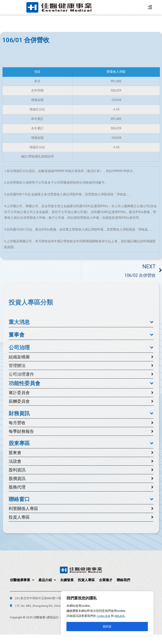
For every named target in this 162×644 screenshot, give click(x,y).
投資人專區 (86, 580)
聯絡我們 (123, 580)
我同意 (107, 627)
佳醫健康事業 (22, 580)
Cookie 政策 (104, 616)
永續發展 (67, 580)
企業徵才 (106, 580)
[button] (81, 322)
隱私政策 (122, 616)
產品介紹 (47, 580)
